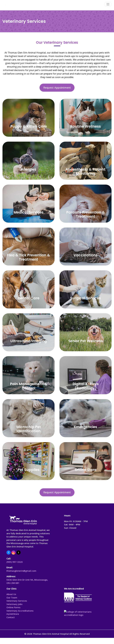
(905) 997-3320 (15, 562)
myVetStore (13, 614)
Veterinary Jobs (14, 604)
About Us (11, 594)
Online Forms (13, 607)
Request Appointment (57, 88)
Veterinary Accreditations (20, 611)
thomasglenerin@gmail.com (21, 571)
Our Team (12, 598)
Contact (11, 617)
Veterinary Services (17, 601)
